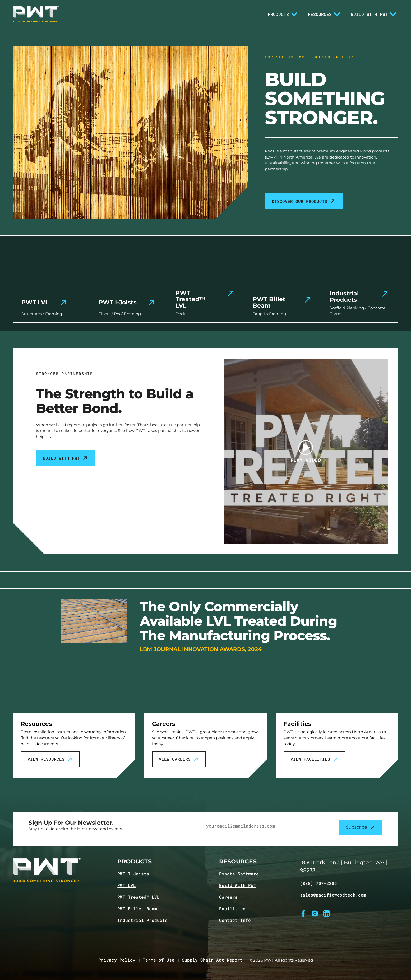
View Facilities (315, 759)
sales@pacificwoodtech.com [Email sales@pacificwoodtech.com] (333, 895)
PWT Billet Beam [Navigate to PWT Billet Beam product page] (137, 909)
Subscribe (361, 828)
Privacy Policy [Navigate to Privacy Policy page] (117, 960)
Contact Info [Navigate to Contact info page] (235, 920)
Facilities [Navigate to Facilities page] (232, 909)
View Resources (50, 759)
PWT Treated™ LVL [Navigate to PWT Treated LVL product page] (138, 897)
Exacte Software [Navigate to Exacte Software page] (239, 874)
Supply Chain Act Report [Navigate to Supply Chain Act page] (212, 960)
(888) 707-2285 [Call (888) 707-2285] (318, 883)
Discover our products (304, 201)
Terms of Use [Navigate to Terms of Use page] (159, 960)
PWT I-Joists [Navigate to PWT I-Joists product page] (133, 874)
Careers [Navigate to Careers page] (228, 897)
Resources (324, 14)
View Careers (179, 759)
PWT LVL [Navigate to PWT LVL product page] (127, 885)
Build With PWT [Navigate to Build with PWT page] (238, 885)
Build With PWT (373, 14)
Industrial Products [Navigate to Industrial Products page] (142, 920)
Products (283, 14)
